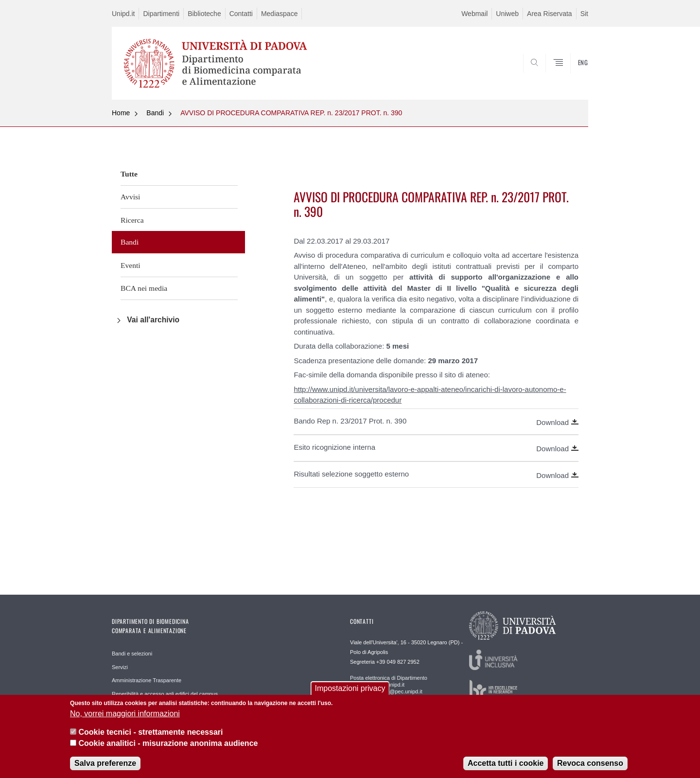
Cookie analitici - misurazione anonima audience (168, 748)
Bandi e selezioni (132, 654)
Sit (584, 14)
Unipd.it (123, 14)
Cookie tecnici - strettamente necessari (150, 737)
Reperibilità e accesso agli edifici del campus (165, 694)
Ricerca (132, 220)
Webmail (474, 14)
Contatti (241, 14)
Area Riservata (550, 14)
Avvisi (130, 197)
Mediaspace (280, 14)
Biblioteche (204, 14)
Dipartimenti (161, 14)
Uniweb (507, 14)
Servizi (120, 667)
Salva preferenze (105, 769)
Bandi (155, 113)
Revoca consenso (590, 769)
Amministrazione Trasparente (147, 680)
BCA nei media (144, 288)
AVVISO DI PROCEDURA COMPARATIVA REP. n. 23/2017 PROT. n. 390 (291, 113)
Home (121, 113)
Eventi (131, 265)
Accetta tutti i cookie (506, 769)
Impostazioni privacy (350, 694)
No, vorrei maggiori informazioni (125, 719)
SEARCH (571, 76)
